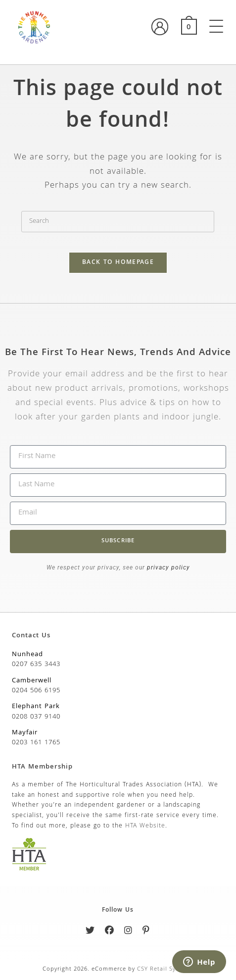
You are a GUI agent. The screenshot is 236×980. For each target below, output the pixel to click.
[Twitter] (90, 932)
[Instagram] (128, 932)
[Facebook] (110, 932)
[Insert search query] (118, 222)
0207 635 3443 (36, 665)
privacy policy (167, 567)
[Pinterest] (146, 932)
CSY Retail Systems (165, 969)
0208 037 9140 (36, 717)
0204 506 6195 (36, 691)
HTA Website (145, 826)
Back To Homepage (118, 263)
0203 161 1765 (36, 743)
